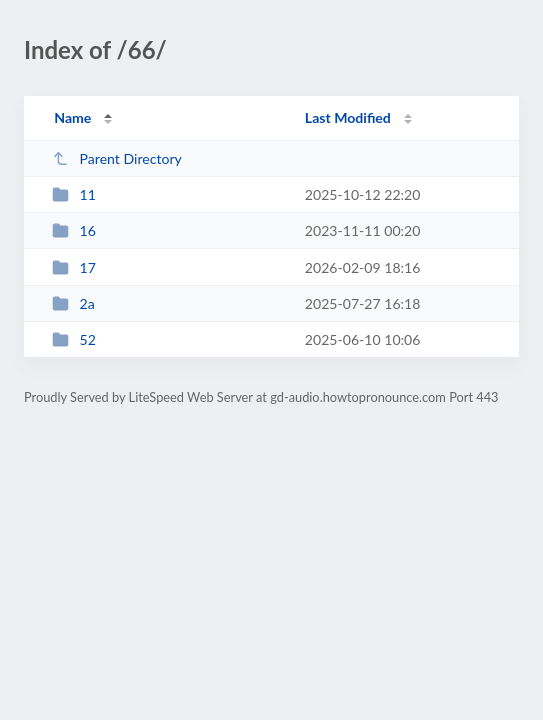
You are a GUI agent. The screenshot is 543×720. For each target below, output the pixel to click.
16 (74, 230)
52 (74, 339)
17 (74, 267)
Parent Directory (117, 158)
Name (72, 117)
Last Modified (348, 117)
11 (74, 194)
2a (73, 303)
